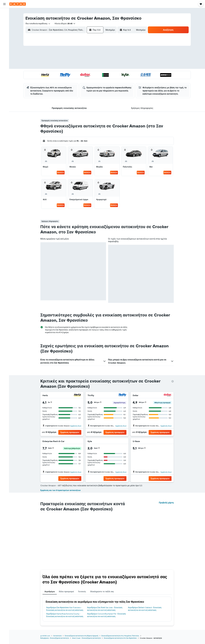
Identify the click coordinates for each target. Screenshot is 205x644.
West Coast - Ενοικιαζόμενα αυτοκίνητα (86, 638)
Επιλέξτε (61, 172)
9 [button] (98, 61)
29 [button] (92, 79)
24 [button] (61, 79)
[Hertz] (77, 395)
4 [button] (67, 61)
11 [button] (67, 67)
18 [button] (67, 73)
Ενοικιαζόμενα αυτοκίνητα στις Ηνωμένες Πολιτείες (120, 636)
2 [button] (98, 54)
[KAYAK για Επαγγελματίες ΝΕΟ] (4, 41)
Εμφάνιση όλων (76, 426)
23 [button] (98, 73)
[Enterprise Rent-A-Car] (77, 441)
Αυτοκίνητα (57, 636)
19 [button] (73, 73)
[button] (4, 4)
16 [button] (98, 67)
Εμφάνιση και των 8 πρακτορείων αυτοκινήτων (61, 490)
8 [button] (92, 61)
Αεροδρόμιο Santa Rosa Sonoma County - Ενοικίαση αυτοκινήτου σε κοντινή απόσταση (65, 615)
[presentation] (173, 381)
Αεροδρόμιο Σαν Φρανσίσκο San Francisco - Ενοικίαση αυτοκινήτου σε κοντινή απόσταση (65, 609)
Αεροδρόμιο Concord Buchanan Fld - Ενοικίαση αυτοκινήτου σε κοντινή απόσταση (106, 615)
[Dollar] (168, 395)
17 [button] (61, 73)
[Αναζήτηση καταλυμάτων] (4, 18)
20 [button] (79, 73)
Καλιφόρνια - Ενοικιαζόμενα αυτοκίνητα (55, 638)
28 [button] (86, 79)
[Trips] (4, 49)
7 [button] (86, 61)
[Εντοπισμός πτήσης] (4, 36)
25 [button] (67, 79)
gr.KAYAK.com (45, 636)
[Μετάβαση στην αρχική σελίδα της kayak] (18, 4)
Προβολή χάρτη (166, 503)
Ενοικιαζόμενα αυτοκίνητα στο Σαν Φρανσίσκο (120, 638)
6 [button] (79, 61)
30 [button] (98, 79)
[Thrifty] (123, 395)
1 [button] (92, 54)
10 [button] (61, 67)
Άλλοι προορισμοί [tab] (66, 592)
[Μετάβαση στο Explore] (4, 30)
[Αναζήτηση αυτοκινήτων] (4, 23)
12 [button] (73, 67)
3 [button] (61, 61)
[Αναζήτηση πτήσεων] (4, 12)
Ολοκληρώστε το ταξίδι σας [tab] (102, 592)
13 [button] (79, 67)
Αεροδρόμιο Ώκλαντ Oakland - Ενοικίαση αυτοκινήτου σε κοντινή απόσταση (145, 609)
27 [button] (79, 79)
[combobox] (38, 24)
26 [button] (73, 79)
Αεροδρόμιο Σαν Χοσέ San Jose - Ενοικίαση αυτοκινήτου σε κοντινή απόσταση (105, 609)
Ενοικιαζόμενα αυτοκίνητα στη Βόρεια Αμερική (82, 636)
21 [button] (86, 73)
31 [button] (61, 86)
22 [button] (92, 73)
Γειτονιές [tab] (82, 592)
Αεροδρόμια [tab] (50, 592)
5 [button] (73, 61)
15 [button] (92, 67)
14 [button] (86, 67)
